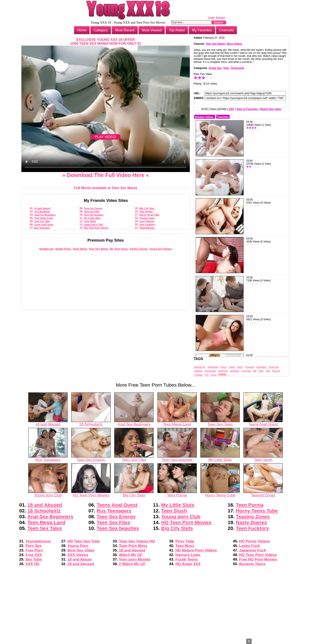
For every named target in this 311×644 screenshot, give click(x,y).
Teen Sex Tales (42, 221)
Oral (268, 371)
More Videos (235, 44)
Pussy (214, 375)
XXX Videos (78, 555)
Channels (227, 30)
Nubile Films (63, 249)
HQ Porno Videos (254, 541)
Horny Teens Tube (149, 215)
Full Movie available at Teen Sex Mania (106, 188)
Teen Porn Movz (133, 546)
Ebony (224, 367)
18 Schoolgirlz (42, 212)
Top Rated (177, 30)
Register (221, 18)
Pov (207, 375)
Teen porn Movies (135, 559)
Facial (232, 367)
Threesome (237, 68)
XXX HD (33, 564)
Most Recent (125, 30)
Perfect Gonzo (139, 249)
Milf (255, 371)
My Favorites (202, 30)
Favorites (223, 117)
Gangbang (261, 367)
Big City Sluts (147, 208)
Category (101, 30)
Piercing (276, 371)
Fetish (240, 367)
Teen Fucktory (147, 225)
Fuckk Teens (187, 559)
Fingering (250, 367)
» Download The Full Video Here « (106, 175)
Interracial (223, 371)
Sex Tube (34, 559)
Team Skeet (80, 249)
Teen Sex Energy (93, 208)
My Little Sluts (92, 218)
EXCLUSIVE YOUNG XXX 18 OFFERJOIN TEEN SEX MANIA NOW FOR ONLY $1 (106, 42)
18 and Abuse (79, 559)
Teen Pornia (146, 212)
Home (82, 30)
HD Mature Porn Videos (196, 550)
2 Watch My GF (132, 564)
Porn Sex (34, 546)
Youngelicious (147, 228)
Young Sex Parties (160, 249)
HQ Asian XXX (188, 564)
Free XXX (34, 555)
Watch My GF (131, 555)
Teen (226, 68)
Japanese (234, 371)
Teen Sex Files (92, 212)
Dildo (261, 371)
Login (211, 18)
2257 (231, 109)
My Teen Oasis (119, 249)
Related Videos (204, 117)
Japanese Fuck (252, 550)
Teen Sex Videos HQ (137, 541)
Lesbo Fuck (249, 546)
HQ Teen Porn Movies (96, 228)
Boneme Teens (252, 564)
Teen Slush (90, 221)
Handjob (198, 371)
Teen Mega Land (43, 218)
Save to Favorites (247, 109)
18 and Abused (42, 208)
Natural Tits (200, 367)
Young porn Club (93, 225)
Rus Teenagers (42, 228)
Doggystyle (213, 367)
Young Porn (78, 546)
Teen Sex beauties (94, 215)
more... (224, 374)
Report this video (271, 109)
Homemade (210, 371)
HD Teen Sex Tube (84, 541)
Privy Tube (185, 541)
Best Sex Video (81, 550)
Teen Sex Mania (98, 249)
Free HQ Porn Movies (258, 559)
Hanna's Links (188, 555)
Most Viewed (152, 30)
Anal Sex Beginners (45, 215)
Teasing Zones (147, 218)
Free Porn (34, 550)
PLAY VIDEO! (106, 137)
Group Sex (215, 68)
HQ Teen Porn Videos (258, 555)
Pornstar (198, 375)
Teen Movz (185, 546)
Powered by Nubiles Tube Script (155, 640)
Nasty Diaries (147, 221)
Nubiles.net (46, 249)
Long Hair (246, 371)
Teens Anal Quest (44, 225)
